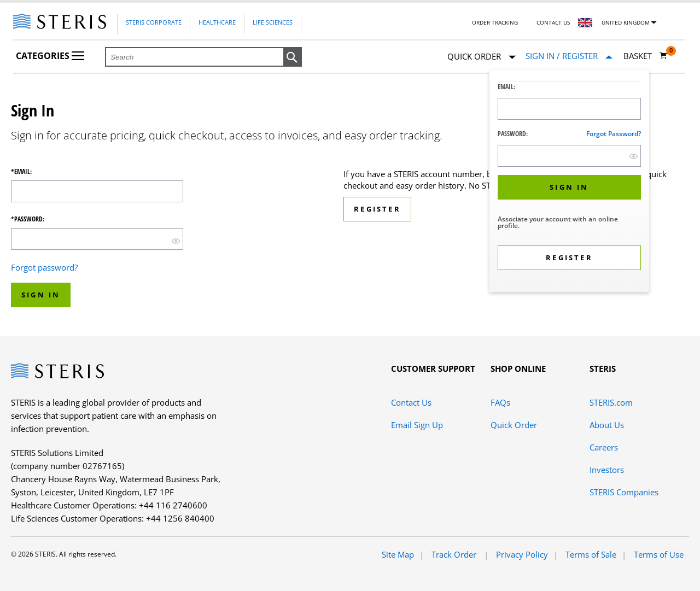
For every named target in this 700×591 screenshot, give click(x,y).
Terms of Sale (591, 554)
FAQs (500, 402)
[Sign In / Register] (569, 56)
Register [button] (377, 209)
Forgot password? (614, 134)
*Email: (21, 172)
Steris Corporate (154, 22)
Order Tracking (495, 22)
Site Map (398, 554)
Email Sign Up (417, 425)
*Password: (28, 219)
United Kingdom (626, 22)
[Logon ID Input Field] (569, 109)
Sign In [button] (41, 295)
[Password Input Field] (569, 156)
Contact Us (553, 22)
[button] (293, 57)
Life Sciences (273, 22)
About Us (607, 425)
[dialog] (569, 182)
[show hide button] (634, 156)
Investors (607, 470)
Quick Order (482, 57)
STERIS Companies (624, 492)
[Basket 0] (646, 56)
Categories (50, 56)
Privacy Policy (522, 554)
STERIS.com (611, 402)
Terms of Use (659, 554)
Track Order (455, 554)
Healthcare (217, 22)
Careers (604, 447)
